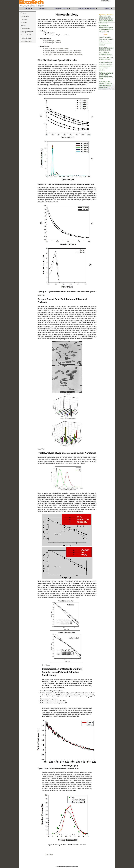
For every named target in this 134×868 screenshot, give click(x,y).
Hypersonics (25, 16)
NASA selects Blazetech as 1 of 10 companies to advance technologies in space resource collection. (106, 66)
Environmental (26, 29)
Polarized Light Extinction (53, 43)
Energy (23, 26)
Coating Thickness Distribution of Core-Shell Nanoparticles (64, 54)
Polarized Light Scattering (53, 41)
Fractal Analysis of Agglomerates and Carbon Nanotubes (63, 52)
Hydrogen (24, 19)
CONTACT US (106, 1)
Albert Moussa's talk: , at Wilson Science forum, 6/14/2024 (106, 41)
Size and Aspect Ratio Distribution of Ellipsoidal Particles (63, 50)
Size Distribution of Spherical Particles (57, 48)
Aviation (24, 13)
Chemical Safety (26, 35)
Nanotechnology (26, 38)
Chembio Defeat (26, 41)
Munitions (24, 22)
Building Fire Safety (27, 32)
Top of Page (41, 295)
